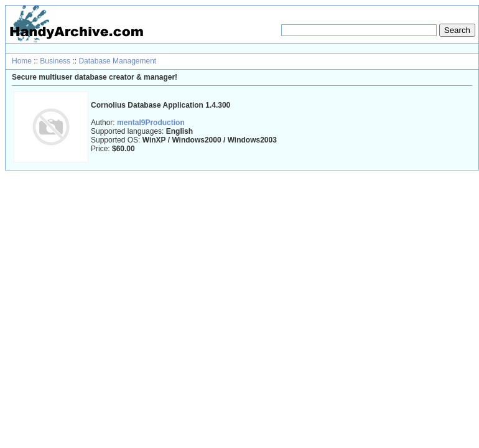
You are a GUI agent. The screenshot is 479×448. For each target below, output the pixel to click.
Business (55, 61)
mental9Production (151, 123)
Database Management (117, 61)
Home (22, 61)
